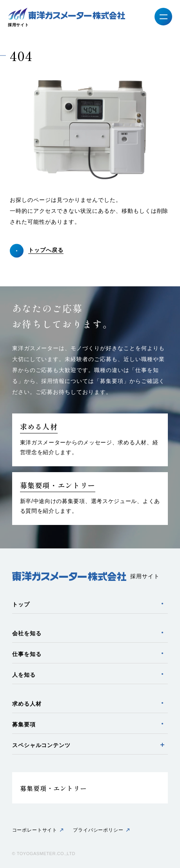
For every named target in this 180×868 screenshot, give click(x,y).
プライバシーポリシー (98, 830)
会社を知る (27, 633)
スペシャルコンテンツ (42, 745)
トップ (21, 604)
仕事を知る (27, 654)
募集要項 (24, 724)
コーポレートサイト (35, 830)
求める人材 (27, 704)
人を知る (24, 675)
